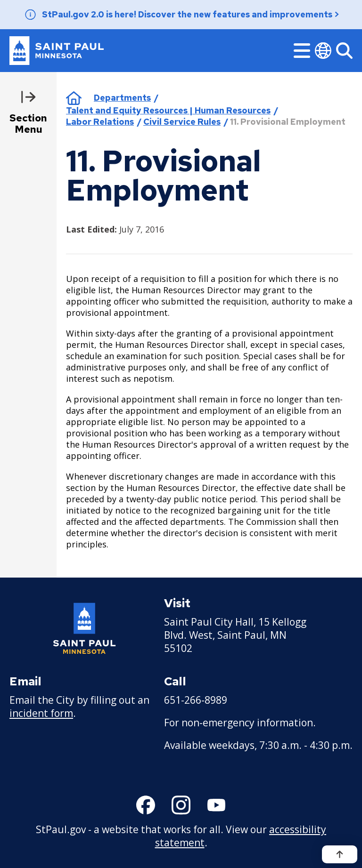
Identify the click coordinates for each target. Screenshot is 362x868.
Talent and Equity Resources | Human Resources (168, 110)
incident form (41, 713)
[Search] (344, 51)
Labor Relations (100, 122)
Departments (122, 98)
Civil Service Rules (182, 122)
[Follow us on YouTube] (216, 805)
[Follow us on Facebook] (146, 805)
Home (74, 98)
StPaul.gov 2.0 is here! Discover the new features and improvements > (191, 14)
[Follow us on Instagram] (181, 805)
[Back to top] (340, 854)
